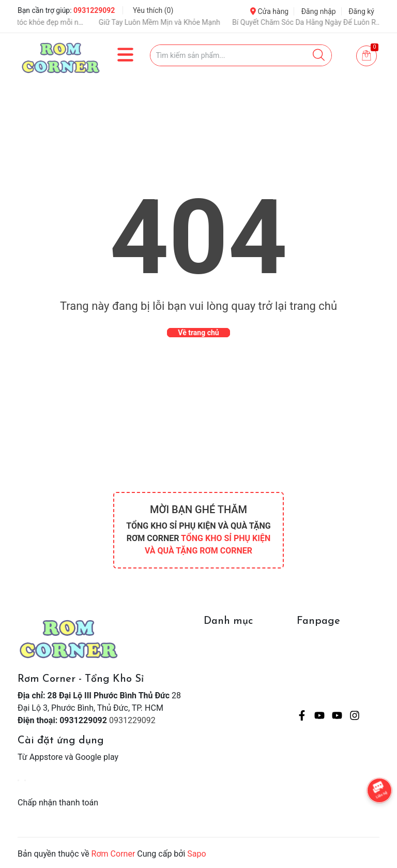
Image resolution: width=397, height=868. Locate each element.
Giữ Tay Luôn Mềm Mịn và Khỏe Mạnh (169, 22)
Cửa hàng (269, 11)
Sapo (196, 854)
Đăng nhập (319, 11)
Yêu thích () (153, 10)
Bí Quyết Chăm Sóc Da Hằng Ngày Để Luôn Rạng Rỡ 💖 (317, 22)
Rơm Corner (113, 854)
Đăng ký (361, 11)
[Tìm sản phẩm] (241, 55)
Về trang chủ (198, 333)
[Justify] (319, 55)
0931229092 (94, 10)
